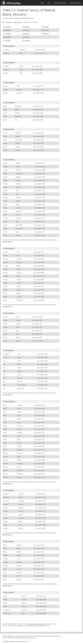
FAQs (49, 3)
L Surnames (26, 37)
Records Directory (75, 3)
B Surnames (7, 30)
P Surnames (45, 27)
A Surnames (7, 27)
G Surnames (26, 27)
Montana (9, 22)
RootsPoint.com (7, 242)
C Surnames (7, 34)
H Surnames (26, 30)
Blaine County (18, 22)
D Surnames (7, 37)
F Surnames (7, 40)
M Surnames (26, 40)
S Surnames (45, 34)
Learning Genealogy (60, 3)
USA (4, 22)
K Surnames (26, 34)
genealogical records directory (37, 624)
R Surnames (45, 30)
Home (42, 3)
